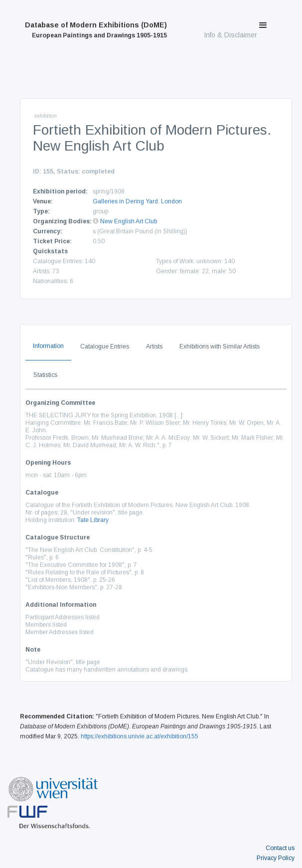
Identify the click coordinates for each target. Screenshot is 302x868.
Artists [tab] (154, 347)
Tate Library (93, 520)
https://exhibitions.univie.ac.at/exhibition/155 (140, 736)
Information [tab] (48, 346)
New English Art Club (129, 221)
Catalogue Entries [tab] (105, 347)
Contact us (280, 848)
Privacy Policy (276, 858)
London (171, 201)
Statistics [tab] (45, 375)
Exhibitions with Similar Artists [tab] (220, 347)
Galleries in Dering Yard (125, 201)
